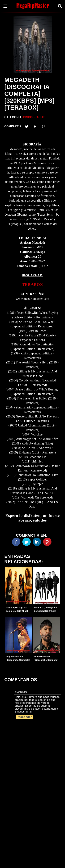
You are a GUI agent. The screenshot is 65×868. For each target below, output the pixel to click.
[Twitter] (27, 126)
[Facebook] (16, 542)
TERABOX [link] (33, 284)
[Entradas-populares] (18, 586)
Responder (24, 717)
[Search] (60, 6)
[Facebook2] (35, 126)
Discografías (34, 117)
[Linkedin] (37, 542)
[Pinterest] (43, 126)
